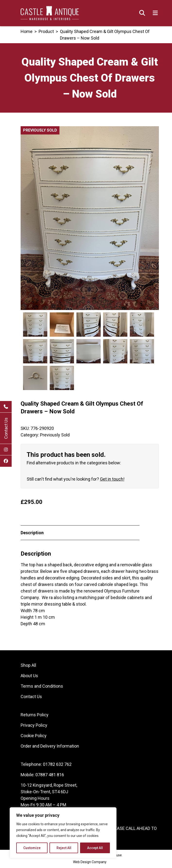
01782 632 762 (57, 765)
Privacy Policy (34, 726)
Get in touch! (112, 480)
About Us (29, 676)
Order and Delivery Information (50, 747)
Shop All (28, 666)
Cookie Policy (34, 736)
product (46, 31)
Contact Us (6, 428)
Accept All (95, 848)
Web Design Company (90, 863)
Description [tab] (32, 533)
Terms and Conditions (42, 687)
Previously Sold (55, 436)
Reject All (64, 848)
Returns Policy (35, 715)
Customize (32, 848)
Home (27, 31)
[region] (63, 833)
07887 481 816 (50, 775)
